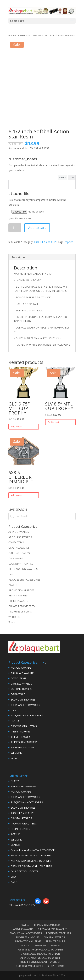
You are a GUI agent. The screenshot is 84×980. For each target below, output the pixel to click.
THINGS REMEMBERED (22, 606)
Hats (11, 574)
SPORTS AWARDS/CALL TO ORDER (31, 855)
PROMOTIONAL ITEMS (21, 590)
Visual (62, 177)
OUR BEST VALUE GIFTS (24, 871)
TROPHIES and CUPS (27, 35)
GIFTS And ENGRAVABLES (23, 569)
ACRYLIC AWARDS (19, 532)
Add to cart (37, 228)
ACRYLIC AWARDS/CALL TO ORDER (31, 861)
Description (19, 257)
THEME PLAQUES (18, 601)
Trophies (68, 242)
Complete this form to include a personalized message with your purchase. (42, 168)
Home (12, 35)
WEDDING (14, 617)
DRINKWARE (16, 558)
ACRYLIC (16, 834)
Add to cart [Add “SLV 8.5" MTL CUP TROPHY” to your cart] (53, 422)
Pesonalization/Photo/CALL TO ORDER (33, 850)
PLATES (13, 585)
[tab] (42, 257)
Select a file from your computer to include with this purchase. (42, 209)
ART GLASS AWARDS (20, 537)
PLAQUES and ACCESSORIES (24, 580)
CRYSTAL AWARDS (19, 548)
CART (14, 882)
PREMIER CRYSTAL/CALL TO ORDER (31, 866)
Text (72, 177)
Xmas (12, 622)
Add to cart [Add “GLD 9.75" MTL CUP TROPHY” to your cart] (17, 427)
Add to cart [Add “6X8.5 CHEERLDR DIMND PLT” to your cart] (17, 495)
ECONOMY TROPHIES (21, 564)
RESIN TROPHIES (18, 595)
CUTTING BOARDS (19, 553)
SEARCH (15, 845)
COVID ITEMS (16, 542)
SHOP (14, 877)
